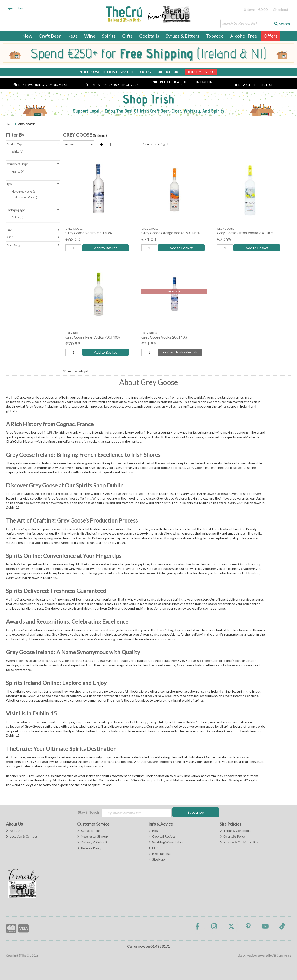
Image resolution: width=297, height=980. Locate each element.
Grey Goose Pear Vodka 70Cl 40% (93, 337)
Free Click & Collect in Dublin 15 (183, 84)
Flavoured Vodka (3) (24, 191)
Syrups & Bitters (182, 36)
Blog (153, 831)
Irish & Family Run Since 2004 (112, 85)
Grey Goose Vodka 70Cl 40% (89, 233)
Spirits (109, 36)
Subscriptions (89, 831)
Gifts (127, 36)
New (27, 36)
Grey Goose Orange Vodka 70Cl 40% (171, 233)
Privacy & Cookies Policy (239, 843)
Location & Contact (22, 837)
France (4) (18, 171)
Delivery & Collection (94, 843)
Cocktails (149, 36)
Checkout (281, 9)
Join (20, 8)
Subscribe (196, 812)
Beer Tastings (160, 854)
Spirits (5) (17, 152)
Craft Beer (50, 36)
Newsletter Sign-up (93, 837)
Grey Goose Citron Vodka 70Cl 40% (246, 233)
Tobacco (215, 36)
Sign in (11, 8)
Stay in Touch (88, 812)
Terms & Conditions (235, 831)
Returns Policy (89, 849)
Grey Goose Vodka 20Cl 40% (165, 337)
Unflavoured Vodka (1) (26, 197)
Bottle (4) (17, 217)
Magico (251, 956)
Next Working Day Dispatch (41, 85)
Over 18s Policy (233, 837)
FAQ (153, 849)
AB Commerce (282, 956)
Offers (271, 36)
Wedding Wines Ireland (166, 843)
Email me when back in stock (179, 352)
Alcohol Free (244, 36)
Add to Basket (105, 248)
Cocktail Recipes (162, 837)
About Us (15, 831)
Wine (90, 36)
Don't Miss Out (201, 72)
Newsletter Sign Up (254, 85)
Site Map (157, 860)
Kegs (73, 36)
